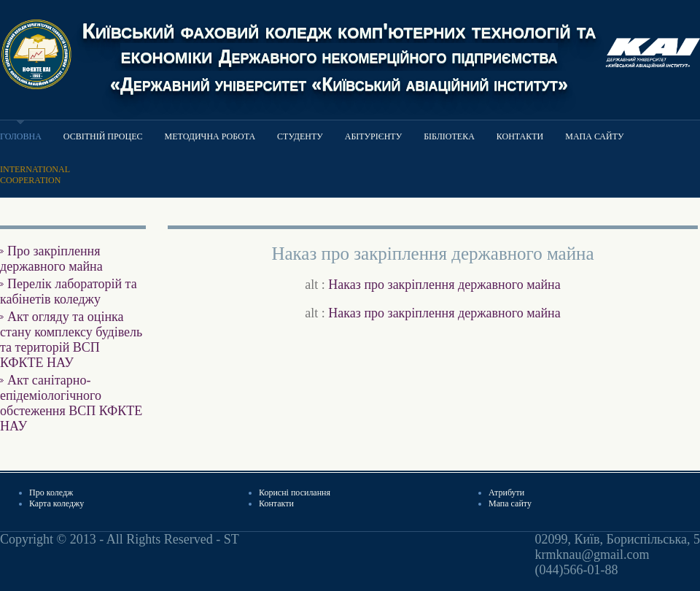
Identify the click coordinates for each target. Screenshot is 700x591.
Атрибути (506, 492)
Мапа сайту (594, 136)
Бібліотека (449, 136)
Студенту (300, 136)
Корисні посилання (295, 492)
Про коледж (51, 492)
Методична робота (210, 136)
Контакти (520, 136)
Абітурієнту (373, 136)
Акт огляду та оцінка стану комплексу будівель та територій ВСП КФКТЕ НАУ (71, 340)
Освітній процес (103, 136)
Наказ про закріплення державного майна (444, 285)
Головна (21, 136)
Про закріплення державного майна (51, 259)
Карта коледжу (57, 503)
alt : (432, 285)
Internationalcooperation (35, 175)
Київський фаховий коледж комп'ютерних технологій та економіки (339, 56)
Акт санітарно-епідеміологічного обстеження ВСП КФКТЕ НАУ (71, 403)
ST (232, 539)
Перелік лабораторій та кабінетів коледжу (69, 291)
